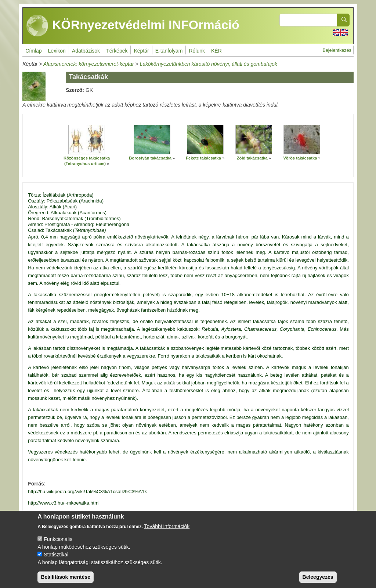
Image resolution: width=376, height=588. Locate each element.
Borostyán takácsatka (150, 158)
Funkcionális (58, 545)
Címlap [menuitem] (33, 51)
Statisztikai (56, 560)
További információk (167, 532)
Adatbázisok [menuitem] (86, 51)
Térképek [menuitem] (117, 51)
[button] (87, 140)
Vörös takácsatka (300, 158)
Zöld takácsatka (252, 158)
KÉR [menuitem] (216, 51)
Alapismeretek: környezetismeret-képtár (89, 64)
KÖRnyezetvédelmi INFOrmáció (133, 26)
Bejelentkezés (337, 50)
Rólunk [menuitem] (197, 51)
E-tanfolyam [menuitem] (169, 51)
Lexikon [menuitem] (57, 51)
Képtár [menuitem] (141, 51)
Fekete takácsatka (203, 158)
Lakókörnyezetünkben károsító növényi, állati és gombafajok (209, 64)
